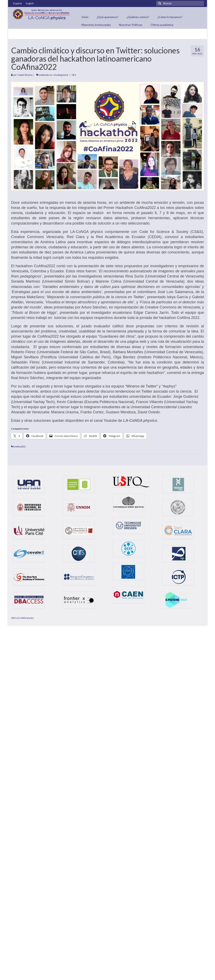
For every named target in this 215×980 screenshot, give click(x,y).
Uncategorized (61, 75)
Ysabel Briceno (25, 75)
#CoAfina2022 (19, 447)
